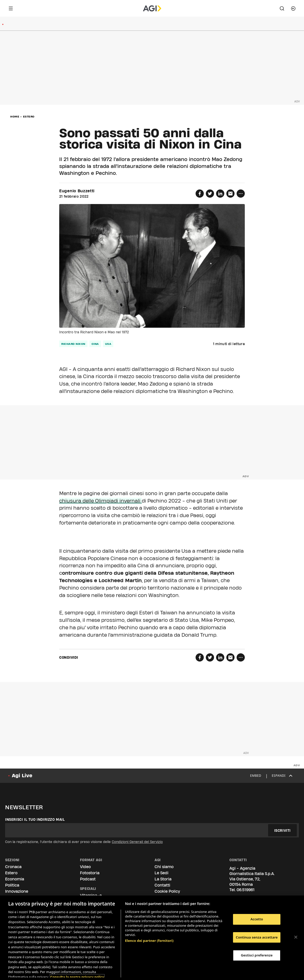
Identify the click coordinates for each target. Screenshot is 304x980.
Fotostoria (90, 873)
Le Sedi (161, 873)
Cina (95, 344)
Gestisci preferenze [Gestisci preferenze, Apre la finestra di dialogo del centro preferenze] (257, 955)
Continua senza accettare (257, 937)
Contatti (162, 885)
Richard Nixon (73, 344)
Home (15, 116)
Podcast (88, 879)
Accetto (257, 919)
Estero (29, 116)
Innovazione (17, 891)
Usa (108, 344)
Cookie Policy (167, 891)
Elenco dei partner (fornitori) (149, 939)
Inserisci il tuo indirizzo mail (35, 819)
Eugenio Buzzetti (77, 191)
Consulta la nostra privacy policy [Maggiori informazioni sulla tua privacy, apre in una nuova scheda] (77, 975)
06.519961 (246, 890)
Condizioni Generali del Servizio (137, 842)
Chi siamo (164, 867)
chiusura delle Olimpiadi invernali (100, 501)
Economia (15, 879)
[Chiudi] (296, 937)
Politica (12, 885)
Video (85, 867)
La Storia (163, 879)
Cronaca (13, 867)
